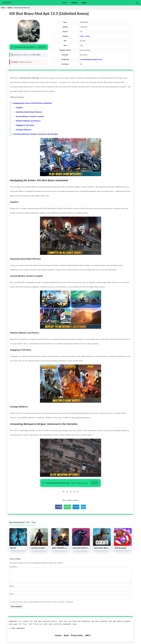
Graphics (19, 108)
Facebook (59, 507)
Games (74, 3)
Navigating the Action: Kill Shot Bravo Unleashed (32, 103)
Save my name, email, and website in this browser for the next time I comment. (43, 604)
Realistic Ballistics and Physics (28, 121)
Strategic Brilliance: (24, 130)
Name (12, 589)
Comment (14, 567)
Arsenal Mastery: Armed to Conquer (30, 116)
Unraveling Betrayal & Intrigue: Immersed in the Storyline (36, 134)
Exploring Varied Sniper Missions (29, 112)
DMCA (88, 638)
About (66, 638)
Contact (58, 638)
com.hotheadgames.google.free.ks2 (91, 59)
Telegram (76, 507)
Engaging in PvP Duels (25, 125)
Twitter (83, 507)
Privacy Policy (77, 638)
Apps (84, 3)
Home (64, 3)
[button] (29, 47)
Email (12, 596)
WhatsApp (67, 507)
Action (82, 36)
